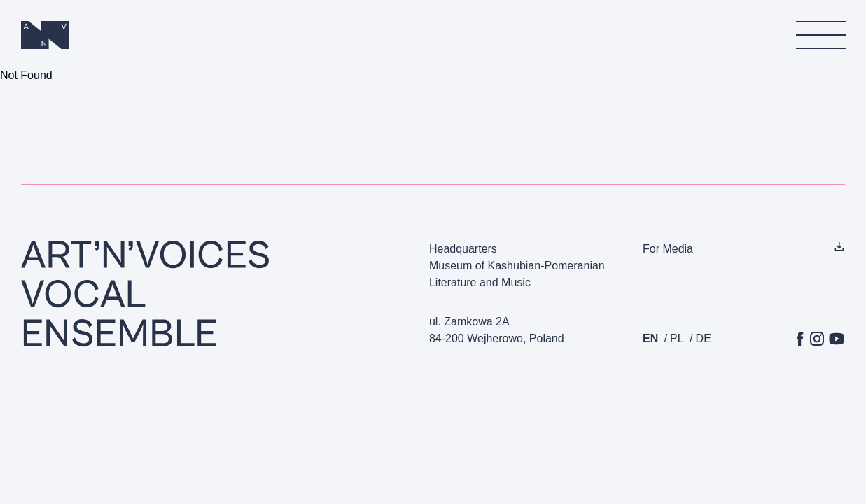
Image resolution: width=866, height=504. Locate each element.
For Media (668, 249)
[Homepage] (46, 35)
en (650, 338)
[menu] (820, 35)
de (704, 338)
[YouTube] (837, 339)
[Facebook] (800, 339)
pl (677, 338)
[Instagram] (817, 339)
